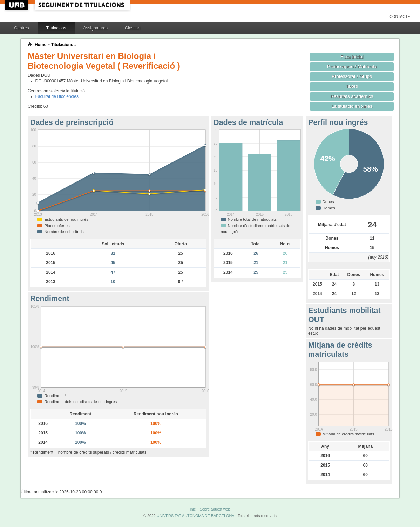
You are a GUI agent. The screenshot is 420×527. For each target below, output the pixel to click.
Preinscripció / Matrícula (352, 66)
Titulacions (56, 28)
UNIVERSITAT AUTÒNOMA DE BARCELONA (195, 516)
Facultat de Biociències (57, 96)
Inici (193, 509)
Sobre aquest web (215, 509)
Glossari (133, 28)
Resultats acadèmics (352, 96)
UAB (18, 5)
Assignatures (96, 28)
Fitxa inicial (352, 57)
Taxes (352, 86)
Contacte (400, 16)
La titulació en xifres (352, 106)
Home (40, 45)
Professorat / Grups (352, 76)
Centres (22, 28)
